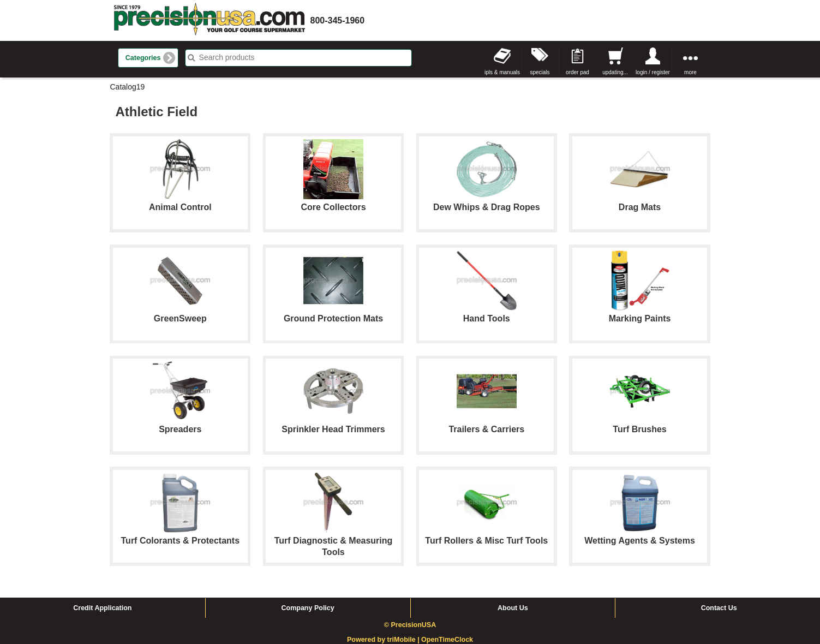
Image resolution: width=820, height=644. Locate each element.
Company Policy (308, 608)
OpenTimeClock (447, 640)
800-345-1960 (338, 20)
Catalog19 (128, 87)
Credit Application (102, 608)
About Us (513, 608)
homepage (210, 20)
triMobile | (405, 640)
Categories (143, 58)
